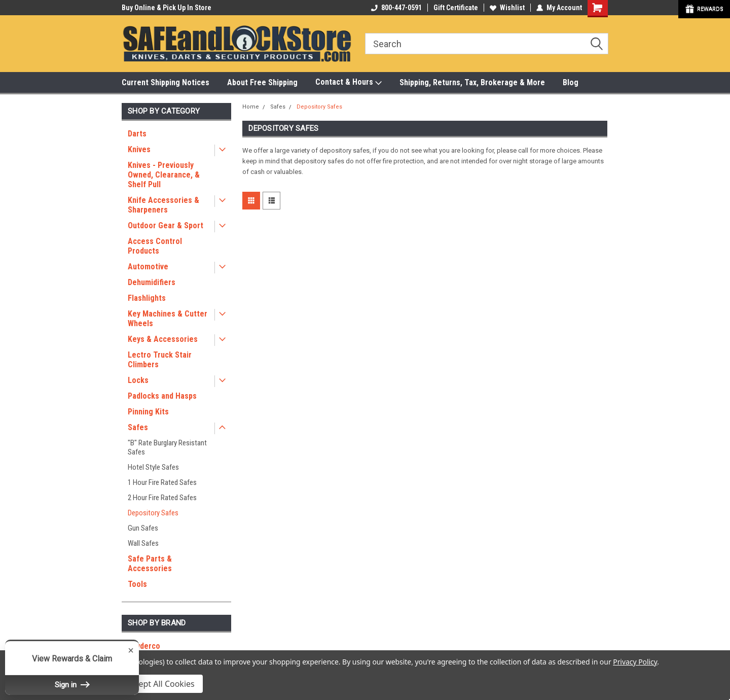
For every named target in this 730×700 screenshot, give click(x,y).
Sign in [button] (72, 685)
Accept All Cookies (160, 684)
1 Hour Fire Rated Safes (162, 482)
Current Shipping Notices (166, 82)
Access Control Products (155, 246)
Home (251, 107)
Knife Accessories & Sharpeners (163, 205)
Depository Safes (153, 513)
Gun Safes (143, 528)
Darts (137, 134)
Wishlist (507, 8)
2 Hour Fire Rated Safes (162, 498)
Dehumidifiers (152, 282)
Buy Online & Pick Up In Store (167, 8)
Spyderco (144, 646)
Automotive (148, 267)
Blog (571, 82)
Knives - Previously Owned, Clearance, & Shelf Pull (164, 175)
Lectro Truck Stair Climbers (160, 360)
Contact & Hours (349, 82)
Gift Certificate (456, 8)
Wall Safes (143, 543)
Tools (137, 584)
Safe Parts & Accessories (150, 564)
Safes (138, 427)
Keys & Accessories (163, 339)
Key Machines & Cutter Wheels (168, 319)
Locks (138, 380)
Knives (139, 149)
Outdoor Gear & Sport (166, 225)
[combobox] (487, 44)
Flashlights (147, 298)
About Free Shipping (262, 82)
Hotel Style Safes (153, 467)
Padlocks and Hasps (162, 396)
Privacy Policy (635, 662)
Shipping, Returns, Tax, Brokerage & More (472, 82)
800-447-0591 (396, 8)
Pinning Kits (148, 412)
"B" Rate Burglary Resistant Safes (167, 447)
